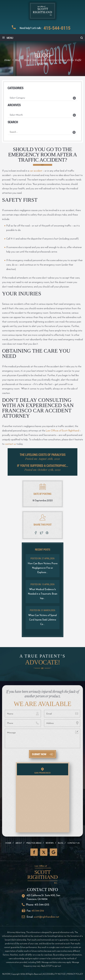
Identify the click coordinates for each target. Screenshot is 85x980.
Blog (61, 843)
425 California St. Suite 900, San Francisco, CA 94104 (43, 897)
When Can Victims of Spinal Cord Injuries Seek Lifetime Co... (42, 620)
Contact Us (74, 843)
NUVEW (6, 974)
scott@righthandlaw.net (47, 917)
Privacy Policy (75, 974)
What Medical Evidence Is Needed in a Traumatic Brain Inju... (43, 594)
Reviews (50, 843)
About (19, 843)
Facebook (34, 852)
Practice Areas (34, 843)
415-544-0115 (57, 28)
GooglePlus (53, 852)
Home (8, 843)
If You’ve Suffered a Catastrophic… (43, 466)
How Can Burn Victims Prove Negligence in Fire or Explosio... (43, 568)
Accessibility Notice (54, 974)
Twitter (44, 852)
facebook (36, 533)
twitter (42, 533)
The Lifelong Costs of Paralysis (43, 455)
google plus (48, 533)
